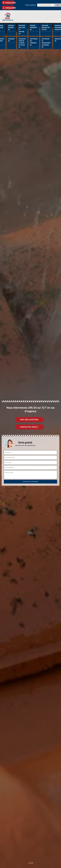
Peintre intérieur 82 (33, 28)
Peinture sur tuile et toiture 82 (22, 30)
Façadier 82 (11, 40)
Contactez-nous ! (29, 427)
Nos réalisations (29, 420)
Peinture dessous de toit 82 (46, 28)
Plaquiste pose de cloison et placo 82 (22, 43)
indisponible (9, 3)
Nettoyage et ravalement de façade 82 (46, 43)
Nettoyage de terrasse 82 (34, 42)
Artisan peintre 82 (11, 28)
